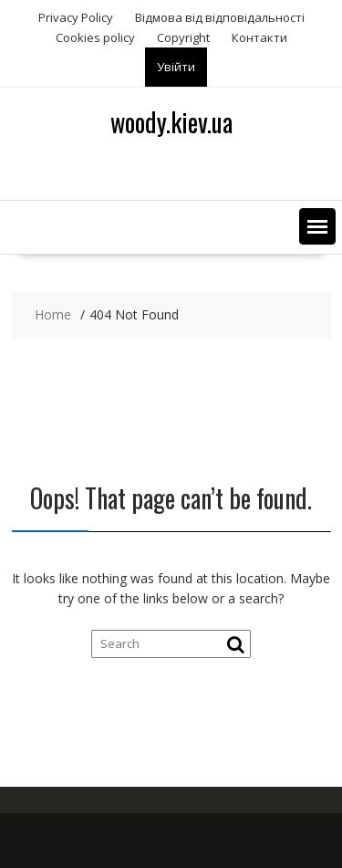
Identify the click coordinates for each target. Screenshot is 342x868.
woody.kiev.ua (171, 122)
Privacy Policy (76, 17)
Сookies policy (95, 37)
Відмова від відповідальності (220, 17)
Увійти (176, 67)
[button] (317, 226)
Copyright (183, 37)
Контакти (259, 37)
